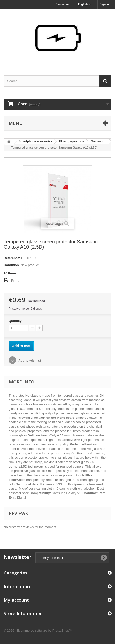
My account (16, 600)
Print (15, 281)
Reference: (12, 258)
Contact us (62, 4)
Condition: (12, 265)
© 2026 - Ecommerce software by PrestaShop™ (38, 631)
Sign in (104, 4)
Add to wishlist (29, 360)
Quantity (15, 321)
